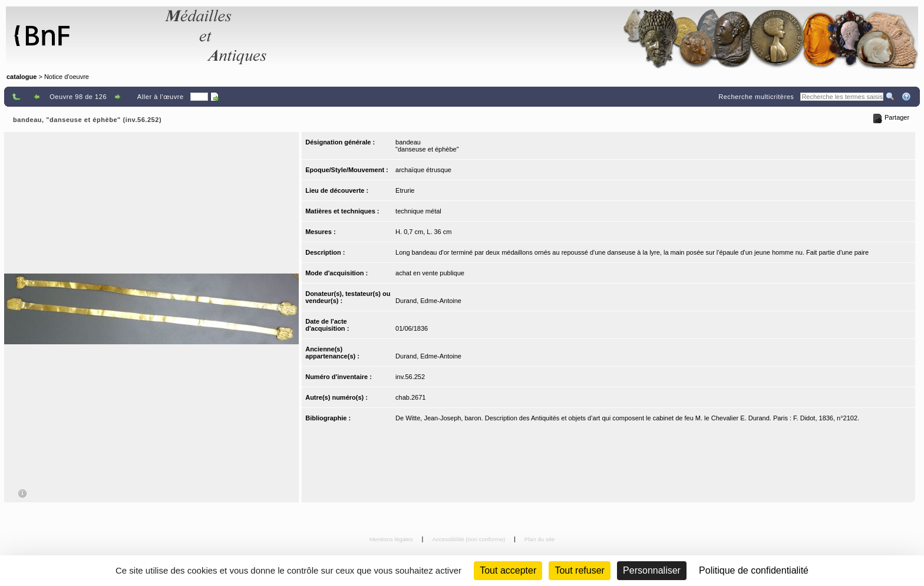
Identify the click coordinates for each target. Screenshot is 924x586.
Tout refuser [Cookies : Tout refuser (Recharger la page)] (579, 570)
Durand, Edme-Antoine (428, 301)
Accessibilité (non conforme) (469, 539)
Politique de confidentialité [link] (754, 570)
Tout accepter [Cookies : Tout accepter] (508, 570)
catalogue (22, 77)
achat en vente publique (430, 273)
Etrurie (405, 190)
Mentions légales (392, 539)
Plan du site (540, 539)
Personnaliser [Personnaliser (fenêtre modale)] (652, 570)
